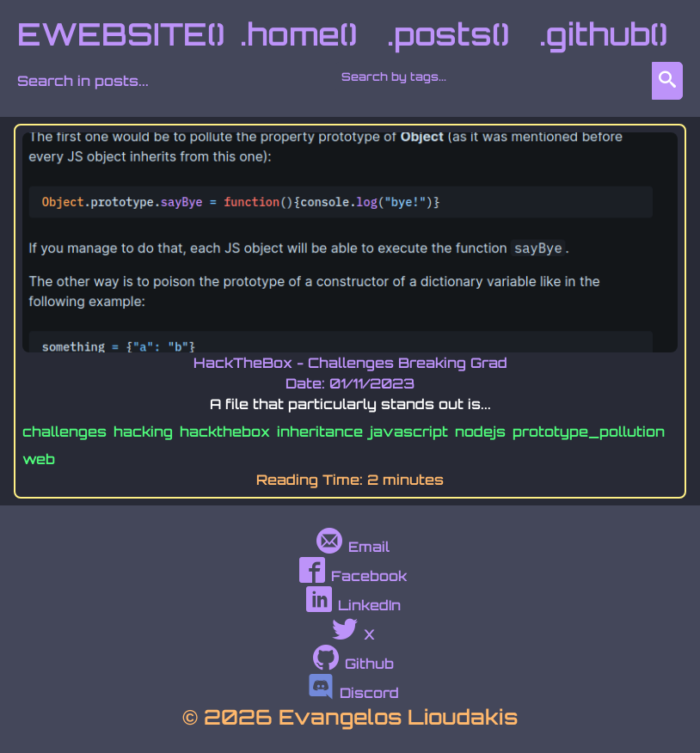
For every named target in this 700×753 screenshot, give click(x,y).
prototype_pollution (589, 432)
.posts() (448, 34)
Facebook (353, 576)
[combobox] (497, 77)
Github (353, 664)
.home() (298, 34)
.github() (603, 34)
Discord (353, 693)
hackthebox (225, 432)
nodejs (480, 432)
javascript (409, 432)
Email (353, 547)
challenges (64, 432)
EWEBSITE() (121, 34)
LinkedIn (353, 605)
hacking (143, 432)
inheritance (320, 432)
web (39, 459)
